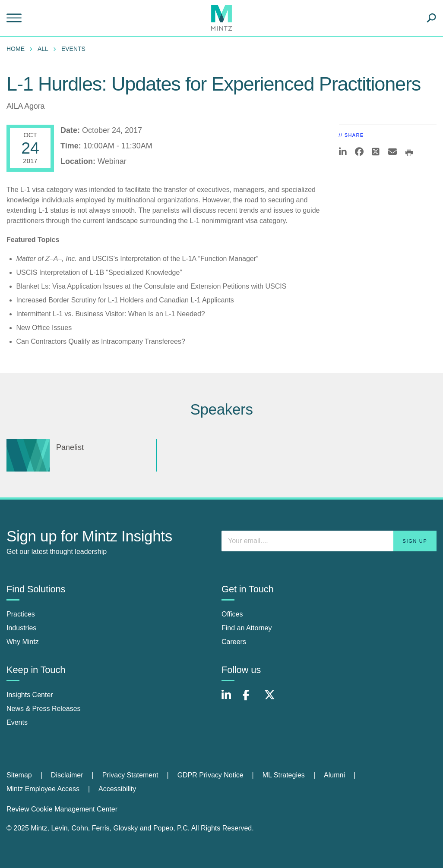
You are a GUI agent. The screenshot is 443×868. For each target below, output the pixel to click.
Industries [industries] (21, 628)
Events (73, 49)
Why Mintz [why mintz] (23, 642)
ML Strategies (284, 775)
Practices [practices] (21, 614)
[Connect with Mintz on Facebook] (251, 700)
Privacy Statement (130, 775)
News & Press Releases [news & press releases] (44, 709)
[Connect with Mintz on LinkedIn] (230, 700)
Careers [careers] (234, 642)
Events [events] (17, 722)
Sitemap (19, 775)
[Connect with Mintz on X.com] (273, 700)
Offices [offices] (232, 614)
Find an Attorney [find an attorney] (247, 628)
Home (16, 49)
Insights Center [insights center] (30, 695)
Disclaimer (67, 775)
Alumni (334, 775)
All (43, 49)
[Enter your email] (329, 541)
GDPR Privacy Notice (210, 775)
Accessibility (117, 789)
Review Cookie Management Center (62, 809)
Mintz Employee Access (43, 789)
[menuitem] (18, 49)
